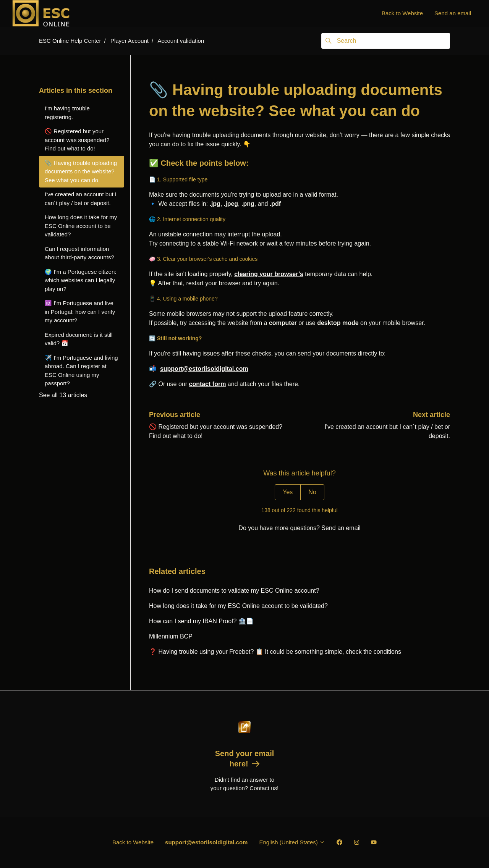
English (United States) (292, 842)
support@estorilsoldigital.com (204, 369)
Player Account (130, 41)
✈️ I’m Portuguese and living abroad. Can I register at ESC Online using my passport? (81, 371)
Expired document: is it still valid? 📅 (79, 339)
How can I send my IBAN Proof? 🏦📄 (201, 621)
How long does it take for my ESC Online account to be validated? (238, 606)
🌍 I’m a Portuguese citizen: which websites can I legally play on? (80, 280)
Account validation (181, 41)
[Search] (386, 41)
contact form (207, 384)
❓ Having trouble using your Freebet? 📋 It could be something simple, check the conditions (275, 652)
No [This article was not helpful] (312, 492)
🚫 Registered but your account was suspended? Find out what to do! (77, 140)
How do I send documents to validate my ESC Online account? (234, 591)
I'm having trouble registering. (67, 113)
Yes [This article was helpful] (288, 492)
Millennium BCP (171, 636)
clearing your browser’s (269, 274)
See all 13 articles (63, 395)
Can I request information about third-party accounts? (79, 253)
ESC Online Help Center (70, 41)
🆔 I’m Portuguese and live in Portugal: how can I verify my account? (80, 312)
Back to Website (402, 13)
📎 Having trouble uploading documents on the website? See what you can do (81, 171)
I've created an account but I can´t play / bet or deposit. (81, 199)
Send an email (453, 13)
